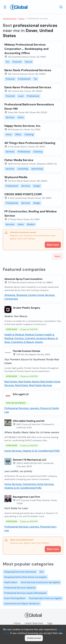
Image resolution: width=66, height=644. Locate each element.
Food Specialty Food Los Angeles (45, 598)
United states (10, 19)
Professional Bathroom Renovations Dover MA (29, 107)
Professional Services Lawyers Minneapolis (25, 593)
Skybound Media (16, 177)
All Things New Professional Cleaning (30, 143)
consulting (23, 169)
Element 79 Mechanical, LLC (30, 460)
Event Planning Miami (15, 598)
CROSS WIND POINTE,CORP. (23, 194)
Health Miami (11, 582)
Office (18, 135)
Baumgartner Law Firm (26, 497)
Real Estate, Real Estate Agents (22, 381)
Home (21, 117)
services (10, 169)
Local (21, 96)
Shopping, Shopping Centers (21, 295)
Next (58, 256)
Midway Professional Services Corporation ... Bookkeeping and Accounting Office (26, 49)
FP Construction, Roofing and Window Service (31, 214)
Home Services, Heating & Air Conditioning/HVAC (32, 451)
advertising (37, 169)
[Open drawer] (5, 7)
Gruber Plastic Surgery (26, 308)
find (42, 572)
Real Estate (47, 381)
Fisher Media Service (19, 160)
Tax (7, 62)
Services (10, 117)
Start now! (53, 549)
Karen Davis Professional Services (28, 70)
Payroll (28, 62)
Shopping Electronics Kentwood (20, 572)
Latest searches (34, 623)
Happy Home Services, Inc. (23, 126)
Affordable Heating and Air (29, 421)
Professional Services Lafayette (20, 588)
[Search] (61, 7)
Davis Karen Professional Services (28, 87)
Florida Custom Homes (26, 351)
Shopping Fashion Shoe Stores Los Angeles (25, 577)
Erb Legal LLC (21, 394)
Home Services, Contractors (21, 484)
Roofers (31, 224)
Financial (17, 62)
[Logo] (19, 7)
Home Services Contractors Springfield (40, 582)
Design (37, 186)
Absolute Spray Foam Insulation (23, 279)
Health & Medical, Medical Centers (24, 335)
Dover (22, 19)
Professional (24, 79)
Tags (50, 623)
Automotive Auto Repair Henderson (22, 604)
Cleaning (29, 135)
